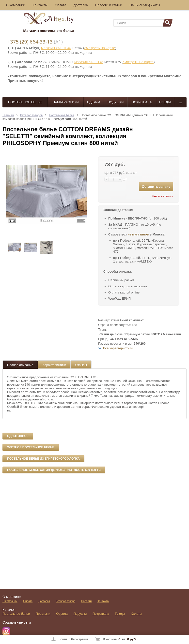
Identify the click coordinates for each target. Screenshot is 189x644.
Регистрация (80, 639)
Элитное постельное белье (31, 447)
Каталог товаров (31, 115)
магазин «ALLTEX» (56, 48)
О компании (16, 5)
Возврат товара (66, 601)
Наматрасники (66, 102)
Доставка (81, 5)
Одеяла (94, 102)
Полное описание (20, 365)
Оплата (61, 5)
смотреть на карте (100, 48)
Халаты (137, 614)
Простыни (43, 614)
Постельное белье (25, 102)
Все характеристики (118, 348)
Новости (87, 601)
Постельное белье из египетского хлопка (43, 459)
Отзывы (81, 365)
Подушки (116, 102)
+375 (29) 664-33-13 (30, 42)
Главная (8, 115)
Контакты (40, 5)
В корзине (110, 639)
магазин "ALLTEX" (89, 62)
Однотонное (18, 436)
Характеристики (54, 365)
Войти (63, 639)
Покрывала (142, 102)
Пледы (165, 102)
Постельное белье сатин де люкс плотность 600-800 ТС (54, 470)
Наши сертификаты (145, 5)
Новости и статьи (109, 5)
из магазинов (138, 234)
